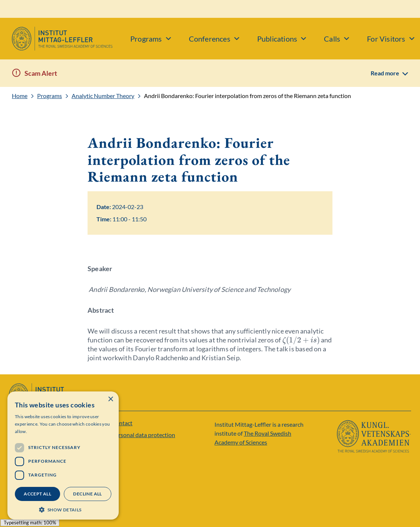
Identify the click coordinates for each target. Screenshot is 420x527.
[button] (63, 509)
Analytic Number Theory (103, 96)
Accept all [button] (37, 494)
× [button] (110, 399)
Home (20, 96)
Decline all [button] (87, 494)
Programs (50, 96)
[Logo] (56, 39)
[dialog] (63, 456)
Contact (122, 423)
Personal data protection (143, 435)
